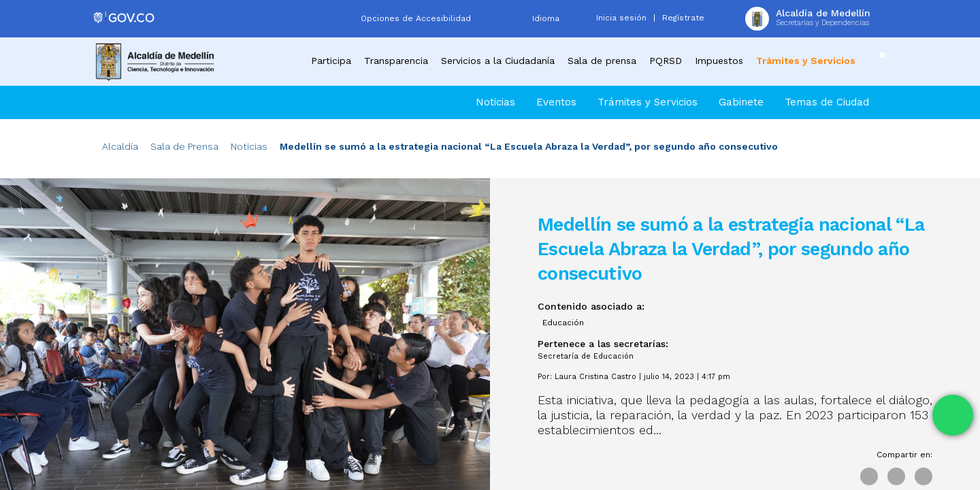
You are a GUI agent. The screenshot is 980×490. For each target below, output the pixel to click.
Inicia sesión (621, 18)
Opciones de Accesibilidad (416, 18)
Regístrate (683, 18)
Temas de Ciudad (827, 102)
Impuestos (719, 61)
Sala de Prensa (184, 146)
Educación (563, 323)
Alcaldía (120, 146)
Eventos (556, 102)
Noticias (495, 102)
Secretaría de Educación (586, 356)
